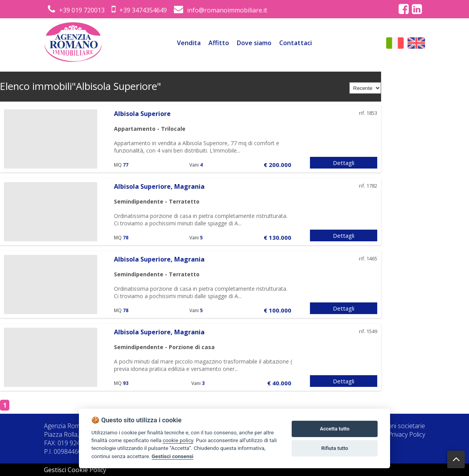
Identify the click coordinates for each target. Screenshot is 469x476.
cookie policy (178, 440)
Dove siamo (254, 43)
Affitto (219, 43)
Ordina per (324, 86)
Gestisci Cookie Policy (75, 470)
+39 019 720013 (76, 10)
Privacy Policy (407, 434)
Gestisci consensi (172, 456)
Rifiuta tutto (335, 448)
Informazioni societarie (393, 426)
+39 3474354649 (139, 10)
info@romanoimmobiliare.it (220, 10)
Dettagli (344, 163)
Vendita (189, 43)
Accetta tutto (334, 429)
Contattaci (296, 43)
